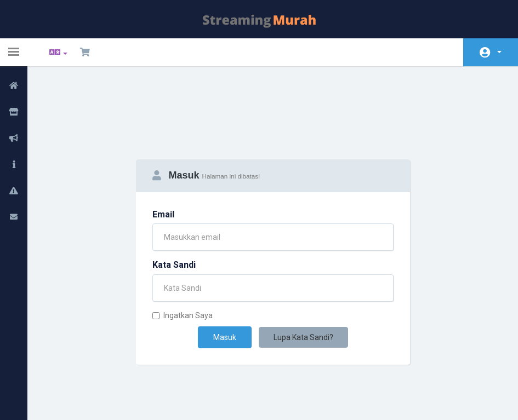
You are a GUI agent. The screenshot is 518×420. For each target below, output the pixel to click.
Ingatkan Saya (183, 261)
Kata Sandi (174, 211)
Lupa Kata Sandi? (303, 283)
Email (163, 160)
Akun (499, 52)
